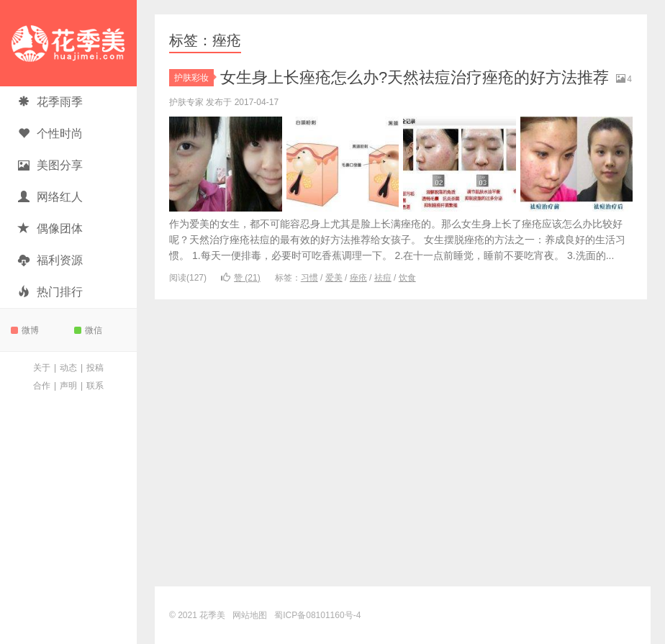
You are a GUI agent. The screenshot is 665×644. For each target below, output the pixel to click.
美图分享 (50, 165)
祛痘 (383, 278)
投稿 (95, 368)
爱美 (334, 278)
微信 (88, 330)
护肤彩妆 (194, 78)
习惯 (309, 278)
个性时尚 (50, 133)
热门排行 (50, 292)
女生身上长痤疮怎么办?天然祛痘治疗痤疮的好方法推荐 (415, 77)
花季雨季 (50, 102)
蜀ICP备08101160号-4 (317, 615)
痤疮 (358, 278)
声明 (68, 386)
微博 (25, 330)
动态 (68, 368)
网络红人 (50, 197)
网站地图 (250, 615)
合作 (42, 386)
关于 (42, 368)
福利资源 (50, 260)
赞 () (241, 278)
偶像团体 (50, 228)
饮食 (407, 278)
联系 (95, 386)
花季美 (68, 43)
